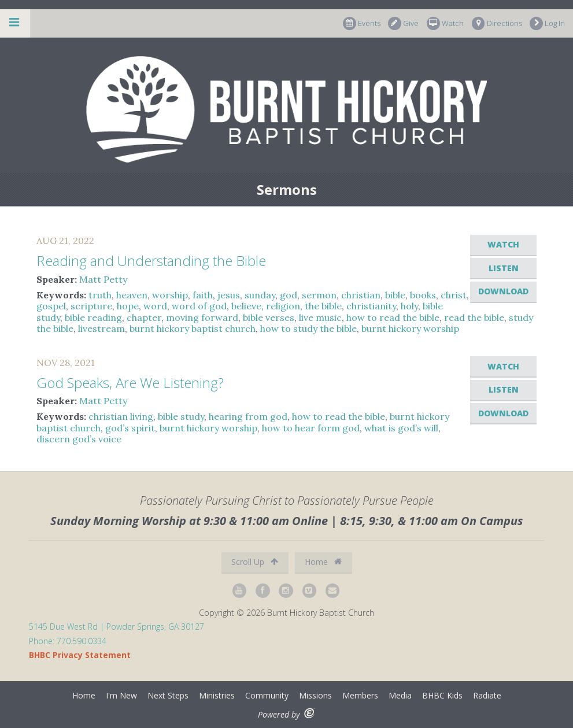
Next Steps (168, 695)
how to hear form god (311, 428)
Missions (315, 695)
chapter (144, 317)
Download (503, 291)
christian (361, 295)
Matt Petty (103, 279)
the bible (323, 306)
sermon (319, 295)
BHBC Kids (442, 695)
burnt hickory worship (410, 328)
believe (246, 306)
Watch (445, 23)
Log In (547, 23)
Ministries (217, 695)
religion (283, 306)
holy (409, 306)
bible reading (93, 317)
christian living (121, 416)
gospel (51, 306)
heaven (132, 295)
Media (400, 695)
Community (267, 695)
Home (323, 562)
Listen (504, 268)
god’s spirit (130, 428)
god (289, 295)
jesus (229, 295)
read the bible (474, 317)
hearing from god (248, 416)
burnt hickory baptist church (193, 328)
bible (395, 295)
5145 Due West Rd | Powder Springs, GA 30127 (117, 627)
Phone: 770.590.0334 (68, 641)
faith (203, 295)
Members (360, 695)
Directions (497, 23)
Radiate (487, 695)
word (155, 306)
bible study (181, 416)
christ (454, 295)
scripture (91, 306)
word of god (199, 306)
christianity (371, 306)
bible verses (269, 317)
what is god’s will (401, 428)
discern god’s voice (79, 439)
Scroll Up (255, 562)
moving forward (202, 317)
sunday (260, 295)
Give (403, 23)
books (423, 295)
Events (362, 23)
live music (320, 317)
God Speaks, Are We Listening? (130, 383)
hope (128, 306)
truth (100, 295)
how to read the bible (393, 317)
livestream (101, 328)
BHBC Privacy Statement (80, 655)
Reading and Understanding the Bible (151, 260)
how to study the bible (308, 328)
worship (170, 295)
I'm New (121, 695)
